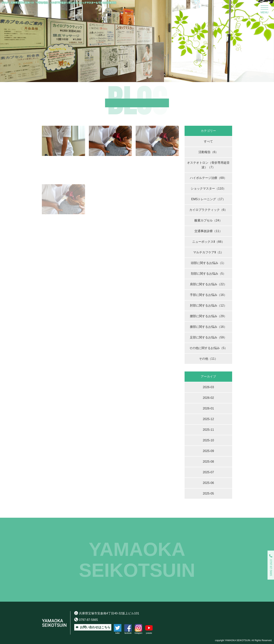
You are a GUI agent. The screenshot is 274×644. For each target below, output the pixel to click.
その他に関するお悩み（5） (208, 348)
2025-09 (208, 451)
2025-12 (208, 419)
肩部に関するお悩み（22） (208, 284)
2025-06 (208, 483)
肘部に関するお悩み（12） (208, 305)
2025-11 (208, 430)
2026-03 (208, 387)
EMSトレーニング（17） (208, 199)
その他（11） (208, 359)
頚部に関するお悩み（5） (208, 274)
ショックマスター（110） (208, 188)
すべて (208, 141)
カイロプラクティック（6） (208, 210)
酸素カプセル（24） (208, 220)
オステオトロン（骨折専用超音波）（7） (208, 165)
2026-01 (208, 408)
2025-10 (208, 440)
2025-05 (208, 493)
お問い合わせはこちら (93, 627)
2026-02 (208, 398)
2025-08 (208, 462)
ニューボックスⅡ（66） (208, 242)
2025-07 (208, 472)
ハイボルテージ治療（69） (208, 178)
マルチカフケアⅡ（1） (208, 252)
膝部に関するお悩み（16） (208, 327)
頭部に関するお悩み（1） (208, 263)
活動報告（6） (208, 152)
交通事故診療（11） (208, 231)
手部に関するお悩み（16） (208, 295)
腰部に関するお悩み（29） (208, 316)
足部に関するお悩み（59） (208, 337)
